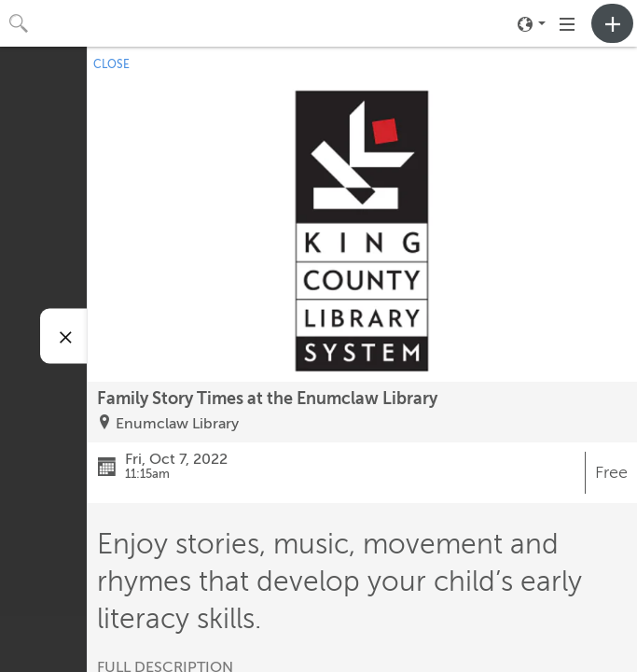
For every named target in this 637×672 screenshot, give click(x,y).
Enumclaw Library (177, 424)
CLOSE (111, 64)
